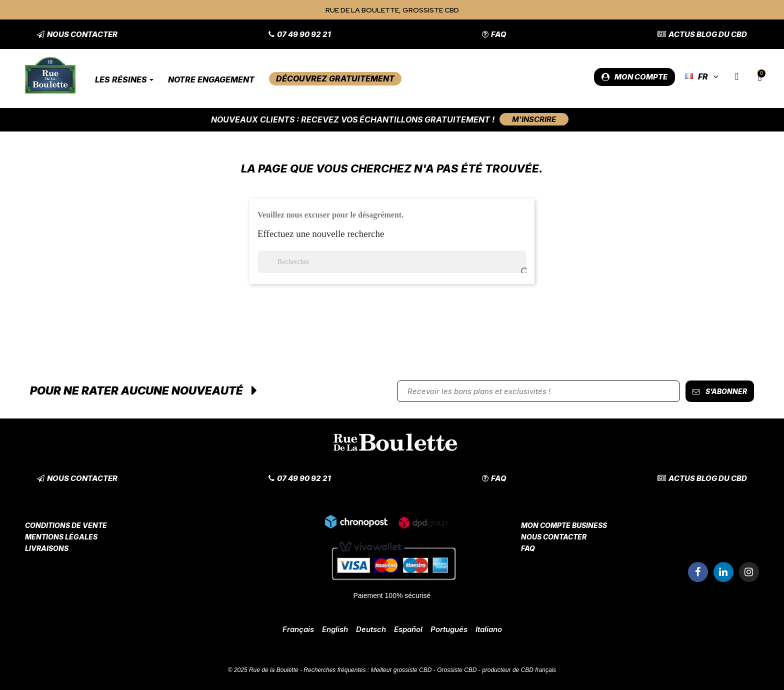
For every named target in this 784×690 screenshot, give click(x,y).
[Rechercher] (392, 262)
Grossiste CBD (457, 670)
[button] (77, 34)
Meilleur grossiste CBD (401, 670)
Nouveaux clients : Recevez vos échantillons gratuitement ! (353, 119)
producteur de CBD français (519, 670)
